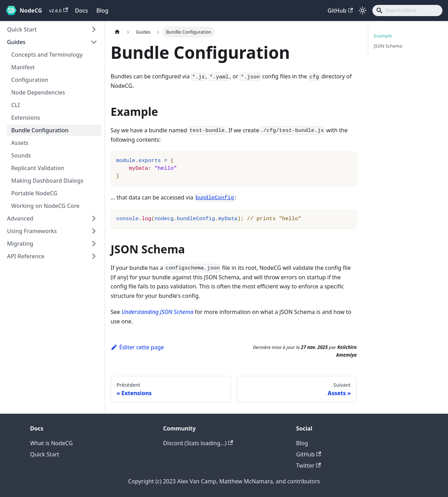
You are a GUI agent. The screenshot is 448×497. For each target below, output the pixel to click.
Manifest (23, 67)
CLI (15, 105)
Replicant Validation (38, 168)
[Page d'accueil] (117, 32)
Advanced (20, 218)
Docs (81, 10)
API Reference (26, 256)
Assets (20, 143)
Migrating (20, 244)
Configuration (30, 80)
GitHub (340, 10)
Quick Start (22, 29)
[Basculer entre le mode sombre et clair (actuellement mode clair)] (363, 10)
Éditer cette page (137, 347)
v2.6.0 (58, 10)
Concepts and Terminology (47, 55)
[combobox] (407, 10)
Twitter (309, 465)
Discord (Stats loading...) (198, 443)
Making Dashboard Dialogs (47, 181)
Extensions (26, 118)
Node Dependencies (38, 92)
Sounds (21, 155)
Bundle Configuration (40, 130)
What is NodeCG (51, 443)
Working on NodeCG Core (45, 206)
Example (383, 36)
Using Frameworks (32, 231)
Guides (16, 42)
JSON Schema (388, 46)
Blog (102, 10)
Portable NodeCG (34, 193)
